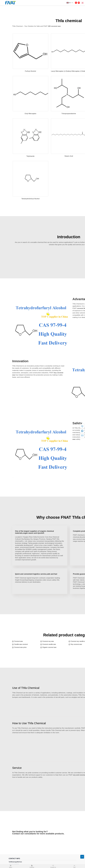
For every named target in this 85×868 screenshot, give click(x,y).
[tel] (82, 426)
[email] (82, 435)
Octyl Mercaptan (30, 114)
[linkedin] (76, 3)
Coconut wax (18, 641)
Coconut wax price (20, 647)
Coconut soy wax (48, 641)
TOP (74, 866)
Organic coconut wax (49, 647)
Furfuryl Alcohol (30, 71)
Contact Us (53, 866)
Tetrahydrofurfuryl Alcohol (30, 199)
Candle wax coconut (21, 644)
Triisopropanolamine (69, 114)
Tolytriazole (30, 156)
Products (32, 866)
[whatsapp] (82, 431)
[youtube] (79, 3)
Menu (11, 866)
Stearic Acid (69, 156)
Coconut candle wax (49, 644)
